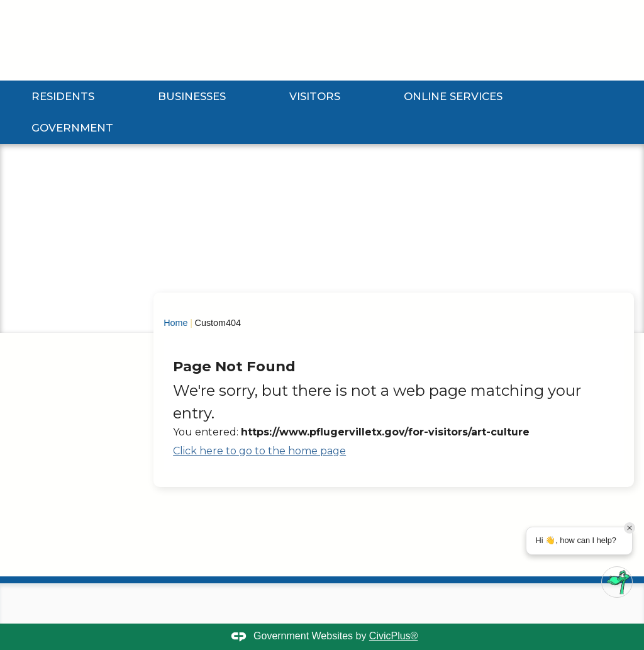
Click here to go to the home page (259, 451)
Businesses (192, 96)
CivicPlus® (394, 636)
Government (72, 128)
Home (175, 323)
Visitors (315, 96)
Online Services (453, 96)
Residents (63, 96)
